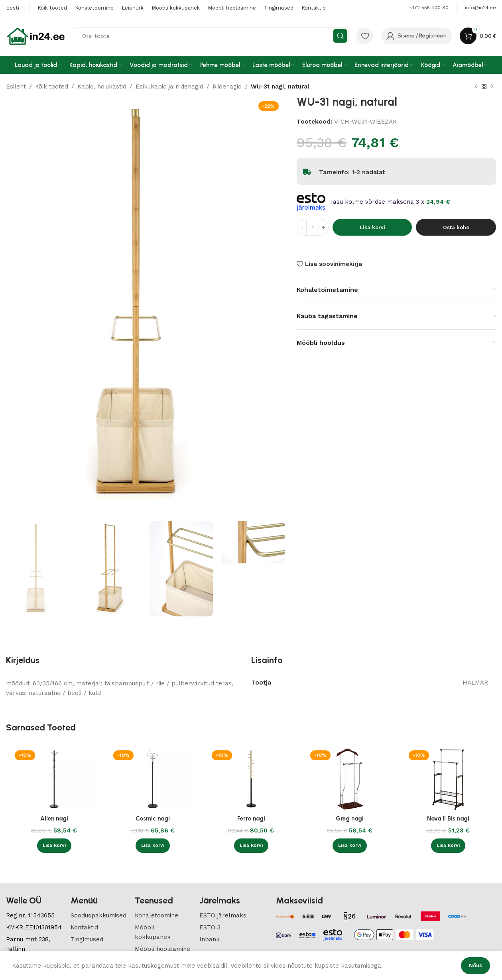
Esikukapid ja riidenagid (169, 87)
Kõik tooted (52, 87)
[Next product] (492, 87)
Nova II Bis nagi (448, 819)
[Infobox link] (480, 8)
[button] (54, 846)
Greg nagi (350, 819)
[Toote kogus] (313, 227)
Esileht (16, 87)
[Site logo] (36, 35)
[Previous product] (476, 87)
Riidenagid (227, 87)
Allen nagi (54, 819)
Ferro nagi (251, 819)
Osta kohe (456, 227)
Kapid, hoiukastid (102, 87)
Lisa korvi (372, 227)
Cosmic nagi (153, 819)
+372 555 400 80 (429, 8)
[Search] (211, 36)
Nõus (475, 965)
